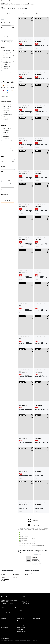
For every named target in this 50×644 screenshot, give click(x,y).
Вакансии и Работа (5, 623)
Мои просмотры (36, 623)
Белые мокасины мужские (17, 579)
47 (22, 140)
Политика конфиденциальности (21, 640)
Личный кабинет (36, 619)
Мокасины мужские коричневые (18, 576)
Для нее (4, 604)
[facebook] (4, 613)
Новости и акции (20, 619)
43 (27, 41)
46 (20, 140)
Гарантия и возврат (21, 625)
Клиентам (19, 616)
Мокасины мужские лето (30, 576)
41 (23, 41)
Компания (4, 616)
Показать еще (36, 522)
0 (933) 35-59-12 (25, 602)
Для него (11, 604)
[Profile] (25, 4)
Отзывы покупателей (21, 627)
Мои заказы (35, 621)
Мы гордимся (4, 621)
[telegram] (6, 613)
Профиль (35, 616)
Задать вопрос (20, 629)
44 (29, 41)
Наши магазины (4, 625)
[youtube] (9, 613)
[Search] (17, 4)
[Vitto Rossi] (5, 1)
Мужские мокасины (18, 7)
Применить (8, 203)
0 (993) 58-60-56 (25, 601)
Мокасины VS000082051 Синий (39, 548)
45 (30, 41)
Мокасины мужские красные (6, 579)
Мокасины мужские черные (6, 576)
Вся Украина (4, 4)
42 (25, 41)
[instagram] (2, 613)
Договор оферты (4, 627)
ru (12, 4)
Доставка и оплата (21, 623)
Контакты (23, 596)
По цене (38, 16)
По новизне (10, 16)
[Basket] (28, 4)
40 (22, 41)
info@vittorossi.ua (26, 610)
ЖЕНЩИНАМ (4, 2)
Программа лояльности (22, 621)
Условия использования (6, 640)
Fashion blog (37, 2)
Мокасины (23, 43)
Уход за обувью (21, 2)
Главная (3, 7)
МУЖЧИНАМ (12, 2)
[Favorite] (21, 4)
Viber (23, 606)
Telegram (24, 608)
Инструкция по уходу (21, 632)
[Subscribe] (15, 608)
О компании (3, 619)
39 (20, 41)
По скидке (24, 16)
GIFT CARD (30, 2)
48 (23, 140)
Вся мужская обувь (9, 7)
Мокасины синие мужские (5, 582)
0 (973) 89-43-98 (25, 604)
